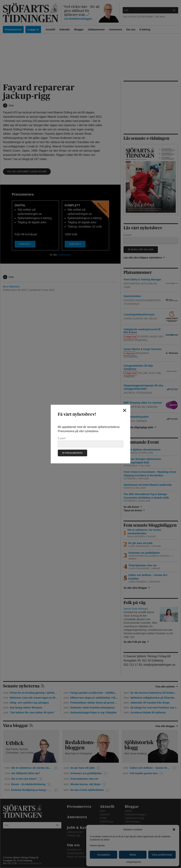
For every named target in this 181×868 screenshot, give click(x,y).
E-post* (90, 442)
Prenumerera (72, 453)
